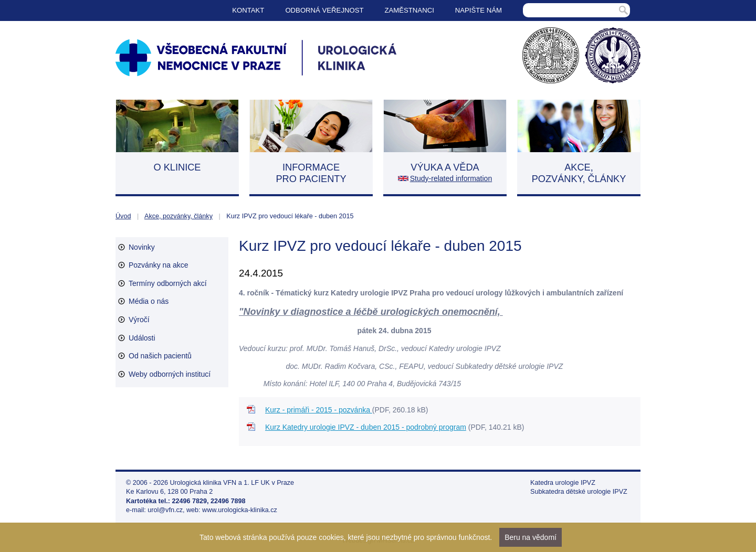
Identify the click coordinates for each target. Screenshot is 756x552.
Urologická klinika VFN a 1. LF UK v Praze (232, 483)
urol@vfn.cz (165, 510)
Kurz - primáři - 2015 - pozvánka (319, 410)
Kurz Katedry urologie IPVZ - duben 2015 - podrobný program (366, 427)
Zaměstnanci (409, 10)
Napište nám (479, 10)
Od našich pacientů (160, 356)
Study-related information (451, 178)
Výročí (139, 320)
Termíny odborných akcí (168, 283)
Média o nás (149, 301)
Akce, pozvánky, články (178, 216)
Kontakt (248, 10)
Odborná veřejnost (324, 10)
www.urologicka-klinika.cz (240, 510)
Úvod (123, 216)
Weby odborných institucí (170, 374)
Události (142, 338)
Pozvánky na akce (159, 265)
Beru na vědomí (531, 537)
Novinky (142, 247)
